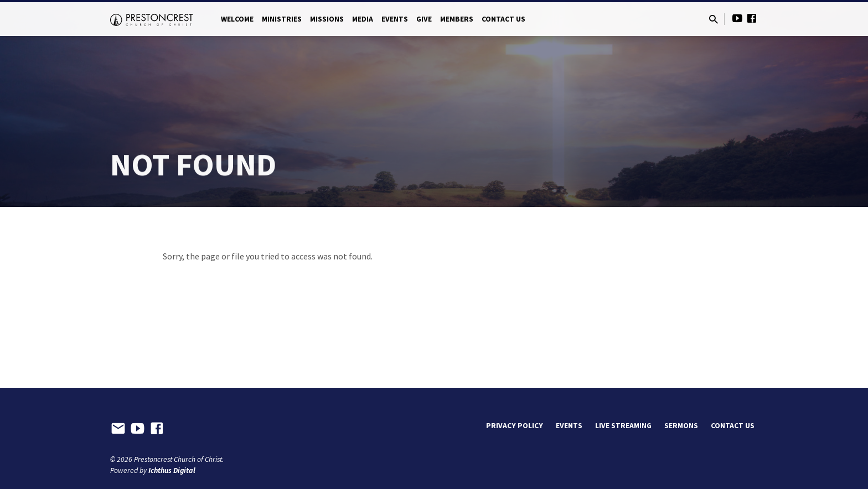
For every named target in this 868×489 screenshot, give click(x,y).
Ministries (282, 19)
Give (424, 19)
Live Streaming (623, 426)
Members (457, 19)
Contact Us (503, 19)
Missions (327, 19)
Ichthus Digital (172, 470)
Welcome (237, 19)
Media (363, 19)
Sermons (681, 426)
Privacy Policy (515, 426)
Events (395, 19)
